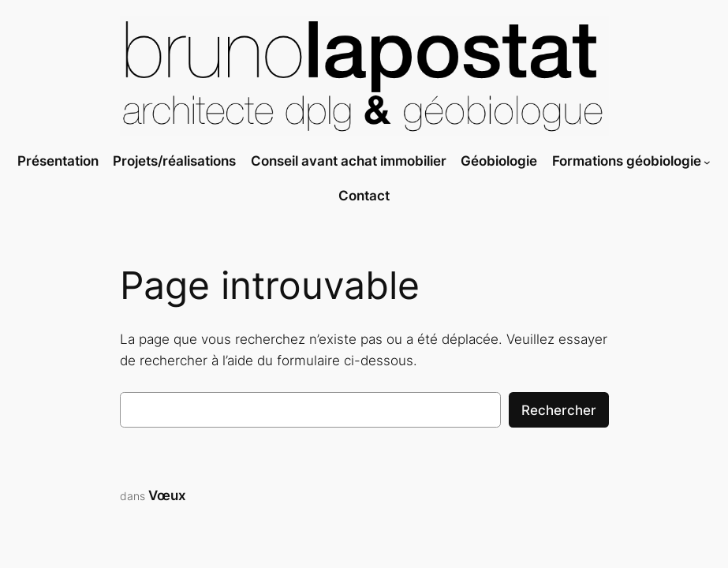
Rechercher (559, 410)
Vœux (167, 495)
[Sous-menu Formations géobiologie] (707, 162)
